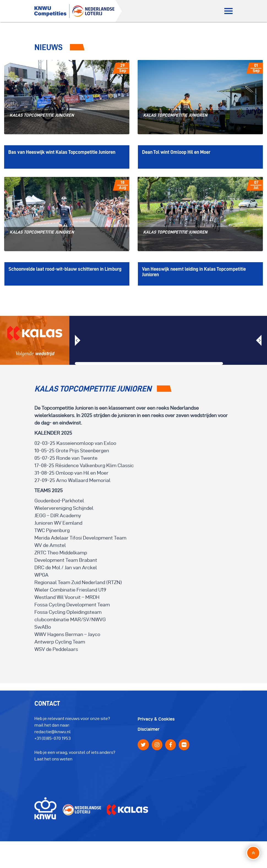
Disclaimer (149, 729)
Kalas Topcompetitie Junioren (42, 115)
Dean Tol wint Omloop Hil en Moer (176, 152)
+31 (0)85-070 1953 (53, 738)
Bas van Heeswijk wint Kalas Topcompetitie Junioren (62, 152)
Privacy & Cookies (156, 719)
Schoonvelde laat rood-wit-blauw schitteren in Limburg (65, 269)
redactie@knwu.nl (53, 732)
